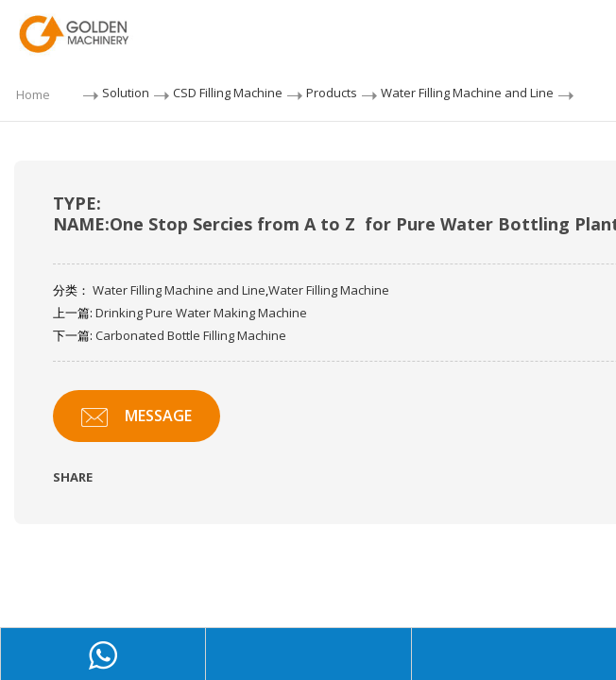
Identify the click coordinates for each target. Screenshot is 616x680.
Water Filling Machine (329, 290)
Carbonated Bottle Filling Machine (191, 335)
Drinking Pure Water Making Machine (201, 313)
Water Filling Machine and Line (467, 93)
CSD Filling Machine (228, 93)
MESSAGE (137, 416)
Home (33, 94)
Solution (126, 93)
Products (332, 93)
